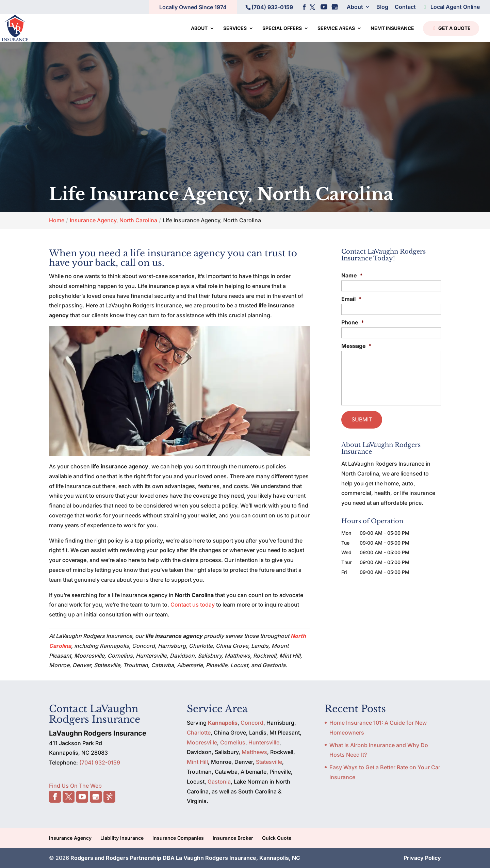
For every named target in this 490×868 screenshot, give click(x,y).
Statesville (269, 762)
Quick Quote (277, 838)
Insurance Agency (70, 838)
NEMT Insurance (392, 28)
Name (352, 275)
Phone (353, 322)
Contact (405, 7)
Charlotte (199, 733)
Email (351, 299)
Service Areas (336, 28)
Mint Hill (197, 762)
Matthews (254, 752)
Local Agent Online (451, 7)
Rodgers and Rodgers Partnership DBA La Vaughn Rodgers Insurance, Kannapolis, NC (185, 858)
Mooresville (202, 742)
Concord (252, 723)
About (355, 7)
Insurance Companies (178, 838)
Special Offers (282, 28)
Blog (382, 7)
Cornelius (233, 742)
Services (235, 28)
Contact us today (193, 605)
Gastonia (219, 782)
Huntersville (264, 742)
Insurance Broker (233, 838)
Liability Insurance (122, 838)
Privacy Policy (422, 858)
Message (356, 346)
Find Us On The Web (75, 786)
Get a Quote (450, 29)
